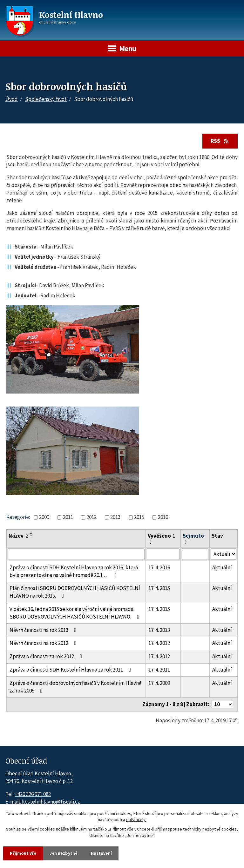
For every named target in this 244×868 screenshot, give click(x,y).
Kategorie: (18, 517)
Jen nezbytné (64, 853)
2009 (44, 517)
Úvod (12, 99)
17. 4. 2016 (159, 567)
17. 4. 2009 (159, 683)
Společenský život (46, 99)
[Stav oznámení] (224, 554)
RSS (220, 141)
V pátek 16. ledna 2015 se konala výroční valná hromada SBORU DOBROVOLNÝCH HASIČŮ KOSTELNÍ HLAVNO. (76, 613)
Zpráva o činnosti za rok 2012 (47, 656)
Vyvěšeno (162, 536)
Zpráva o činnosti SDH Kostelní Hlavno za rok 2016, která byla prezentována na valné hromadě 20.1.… (74, 571)
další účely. (136, 820)
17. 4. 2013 (159, 630)
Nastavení (101, 853)
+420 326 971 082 (33, 794)
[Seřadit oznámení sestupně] (31, 536)
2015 (139, 517)
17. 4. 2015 (159, 588)
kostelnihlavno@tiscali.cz (51, 802)
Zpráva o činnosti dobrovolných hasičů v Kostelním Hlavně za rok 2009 (75, 687)
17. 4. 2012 (159, 643)
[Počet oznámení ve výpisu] (222, 704)
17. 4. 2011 (159, 670)
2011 (68, 517)
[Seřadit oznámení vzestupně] (31, 533)
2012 (91, 517)
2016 (163, 517)
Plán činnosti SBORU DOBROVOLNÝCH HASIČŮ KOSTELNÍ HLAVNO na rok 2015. (75, 592)
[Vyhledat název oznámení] (76, 554)
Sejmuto (193, 536)
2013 (115, 517)
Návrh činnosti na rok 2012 (44, 643)
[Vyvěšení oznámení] (163, 554)
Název (18, 536)
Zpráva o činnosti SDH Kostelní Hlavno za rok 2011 (71, 670)
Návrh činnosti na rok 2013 (44, 630)
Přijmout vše (23, 853)
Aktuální (222, 567)
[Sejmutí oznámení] (195, 554)
